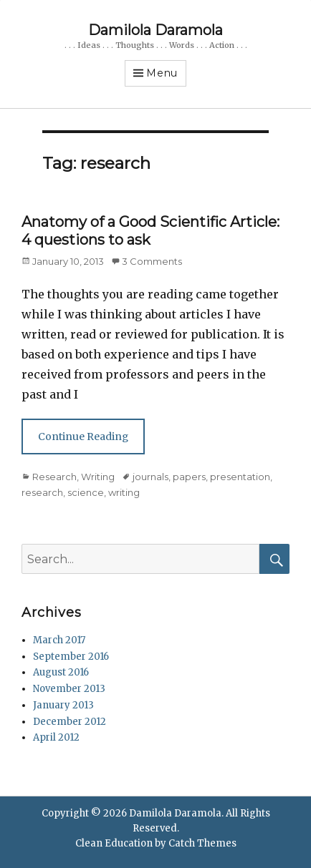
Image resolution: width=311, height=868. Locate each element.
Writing (98, 477)
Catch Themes (202, 843)
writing (124, 492)
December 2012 (70, 722)
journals (150, 477)
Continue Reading (83, 437)
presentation (240, 477)
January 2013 (63, 705)
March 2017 (59, 640)
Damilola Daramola (155, 30)
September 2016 (71, 657)
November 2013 (69, 689)
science (86, 492)
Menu (162, 73)
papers (189, 477)
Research (54, 477)
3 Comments (152, 261)
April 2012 (56, 737)
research (42, 492)
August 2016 (61, 672)
